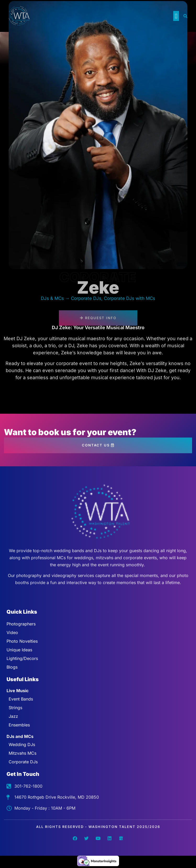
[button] (176, 16)
